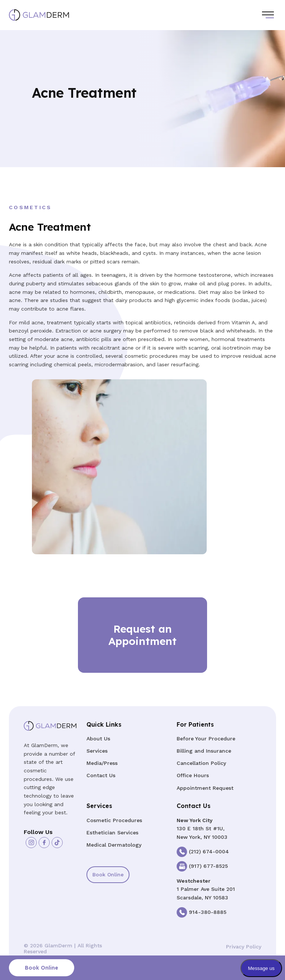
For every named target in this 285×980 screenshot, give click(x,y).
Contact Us (101, 775)
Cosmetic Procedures (114, 820)
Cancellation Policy (201, 763)
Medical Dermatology (114, 845)
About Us (98, 739)
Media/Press (102, 763)
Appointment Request (205, 788)
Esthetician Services (112, 833)
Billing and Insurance (204, 751)
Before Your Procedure (206, 739)
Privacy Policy (244, 947)
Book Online (108, 874)
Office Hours (193, 775)
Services (97, 751)
